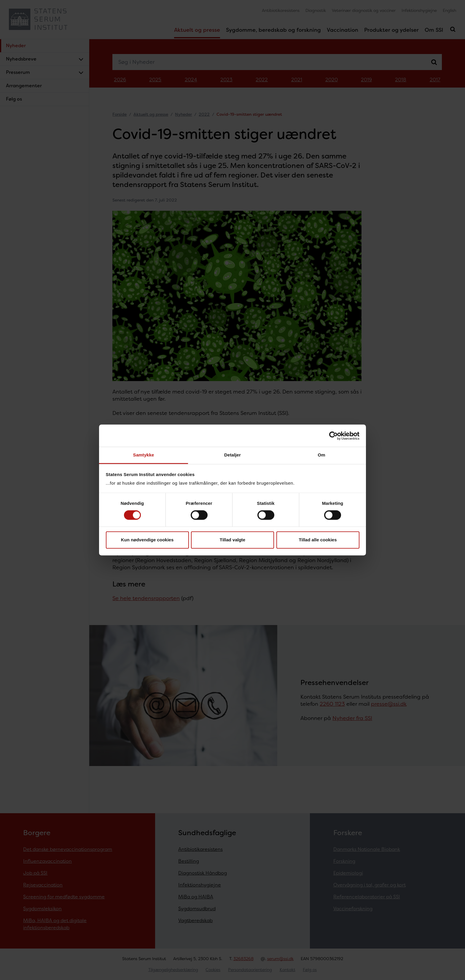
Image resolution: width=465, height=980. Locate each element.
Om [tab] (321, 455)
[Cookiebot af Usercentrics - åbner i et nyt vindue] (333, 436)
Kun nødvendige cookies (147, 540)
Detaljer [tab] (232, 455)
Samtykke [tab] (144, 455)
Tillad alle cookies (318, 540)
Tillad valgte (232, 540)
